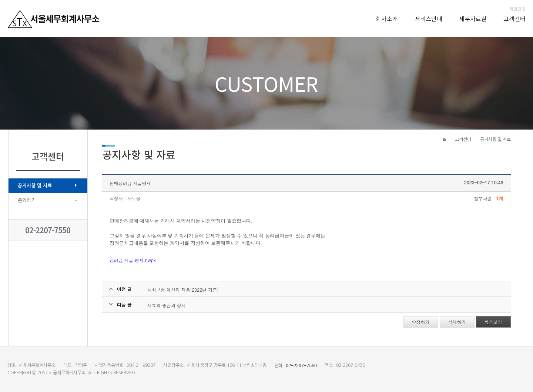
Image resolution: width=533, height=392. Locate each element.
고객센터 (514, 19)
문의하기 (27, 200)
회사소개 (387, 19)
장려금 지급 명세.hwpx (133, 260)
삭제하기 (457, 322)
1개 (500, 198)
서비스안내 (428, 19)
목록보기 (493, 322)
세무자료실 (473, 19)
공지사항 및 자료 (35, 186)
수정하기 (421, 322)
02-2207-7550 (48, 230)
